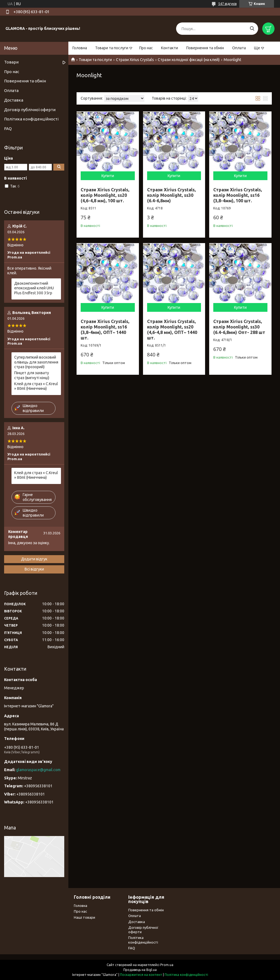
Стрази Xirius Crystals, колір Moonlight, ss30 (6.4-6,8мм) (171, 195)
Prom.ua (167, 965)
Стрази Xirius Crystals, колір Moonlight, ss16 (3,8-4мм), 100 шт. (238, 195)
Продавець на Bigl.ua (140, 970)
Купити (108, 176)
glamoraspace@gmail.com (38, 770)
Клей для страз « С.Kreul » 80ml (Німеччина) (36, 386)
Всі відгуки (34, 569)
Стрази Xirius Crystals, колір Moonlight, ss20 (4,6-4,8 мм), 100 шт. (105, 195)
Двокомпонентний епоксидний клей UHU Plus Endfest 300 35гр (34, 288)
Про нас (146, 48)
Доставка (14, 100)
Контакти (170, 48)
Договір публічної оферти (30, 110)
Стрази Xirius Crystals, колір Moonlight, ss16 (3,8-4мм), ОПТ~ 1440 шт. (105, 330)
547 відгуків (227, 4)
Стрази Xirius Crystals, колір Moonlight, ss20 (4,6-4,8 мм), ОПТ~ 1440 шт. (172, 330)
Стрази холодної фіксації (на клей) (189, 60)
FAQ (8, 129)
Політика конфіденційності (31, 119)
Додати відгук (34, 559)
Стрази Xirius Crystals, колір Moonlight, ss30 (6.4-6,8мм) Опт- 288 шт (239, 327)
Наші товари (84, 917)
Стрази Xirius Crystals (135, 60)
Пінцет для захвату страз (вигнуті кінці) (32, 375)
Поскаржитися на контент (141, 975)
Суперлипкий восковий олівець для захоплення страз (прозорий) (36, 362)
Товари (11, 62)
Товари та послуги (112, 48)
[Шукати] (252, 29)
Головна (80, 48)
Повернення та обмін (205, 48)
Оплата (239, 48)
